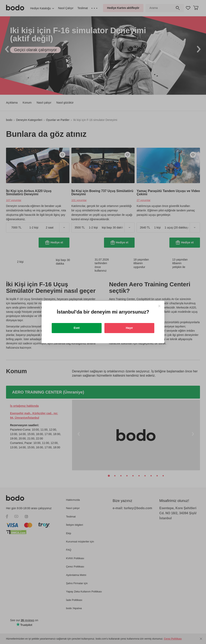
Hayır (129, 328)
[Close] (159, 306)
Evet (77, 328)
